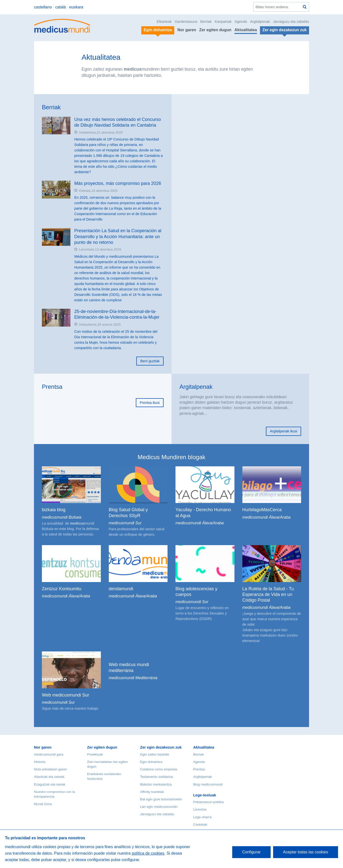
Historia (40, 762)
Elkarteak (164, 22)
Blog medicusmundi (208, 784)
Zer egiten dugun (215, 30)
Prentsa (52, 387)
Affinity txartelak (152, 792)
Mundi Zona (43, 804)
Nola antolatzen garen (50, 769)
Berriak (206, 22)
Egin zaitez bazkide (155, 754)
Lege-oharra (202, 817)
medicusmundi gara (49, 754)
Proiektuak (95, 754)
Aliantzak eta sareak (49, 777)
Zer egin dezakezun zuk (161, 747)
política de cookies (148, 853)
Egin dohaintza (151, 762)
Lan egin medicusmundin (159, 807)
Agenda (241, 22)
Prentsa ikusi (150, 403)
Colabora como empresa (158, 769)
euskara (76, 7)
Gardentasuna (186, 22)
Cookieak (200, 825)
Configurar (251, 852)
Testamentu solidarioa (156, 777)
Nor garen (187, 30)
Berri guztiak (150, 361)
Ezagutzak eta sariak (50, 784)
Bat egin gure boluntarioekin (161, 799)
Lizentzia (200, 809)
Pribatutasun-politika (208, 802)
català (61, 7)
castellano (43, 7)
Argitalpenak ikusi (284, 431)
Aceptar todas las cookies (306, 852)
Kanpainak (223, 22)
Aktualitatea (246, 30)
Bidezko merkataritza (156, 784)
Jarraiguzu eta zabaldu (291, 22)
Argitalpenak (260, 22)
